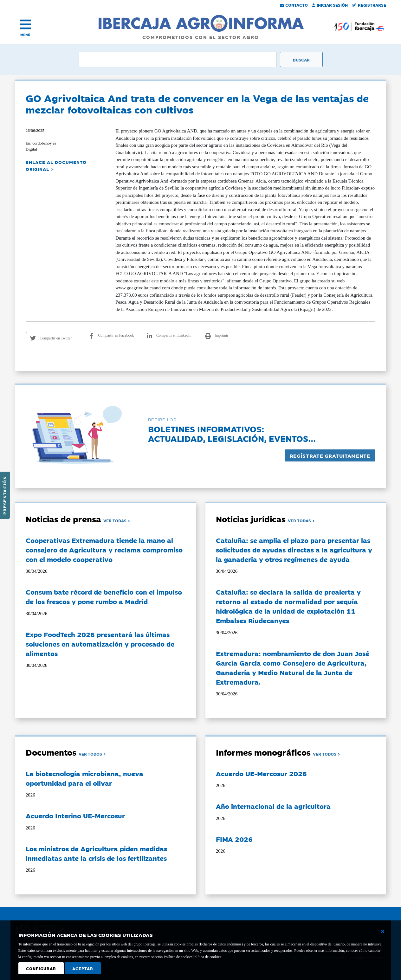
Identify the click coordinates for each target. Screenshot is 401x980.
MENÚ (25, 35)
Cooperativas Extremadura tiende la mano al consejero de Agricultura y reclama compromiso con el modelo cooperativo (104, 550)
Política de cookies (207, 957)
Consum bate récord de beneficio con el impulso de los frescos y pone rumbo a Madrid (104, 596)
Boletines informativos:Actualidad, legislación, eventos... (232, 433)
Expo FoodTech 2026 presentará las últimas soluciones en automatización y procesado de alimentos (100, 644)
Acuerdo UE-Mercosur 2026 (261, 773)
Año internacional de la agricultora (273, 806)
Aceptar (83, 968)
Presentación (4, 495)
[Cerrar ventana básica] (383, 932)
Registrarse (369, 5)
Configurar (41, 968)
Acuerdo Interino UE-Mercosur (75, 816)
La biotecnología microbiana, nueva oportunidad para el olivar (84, 778)
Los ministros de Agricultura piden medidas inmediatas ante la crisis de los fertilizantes (96, 853)
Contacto (294, 5)
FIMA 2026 (234, 839)
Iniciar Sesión (330, 5)
